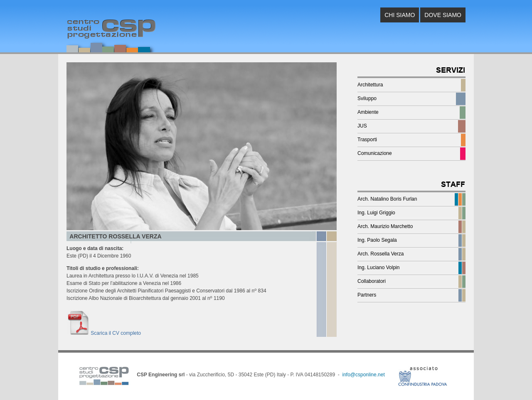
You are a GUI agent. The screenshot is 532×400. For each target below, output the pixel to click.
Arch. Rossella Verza (381, 254)
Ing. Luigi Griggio (376, 213)
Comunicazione (375, 153)
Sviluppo (367, 98)
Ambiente (368, 112)
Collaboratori (372, 281)
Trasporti (367, 140)
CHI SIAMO (400, 15)
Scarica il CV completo (104, 333)
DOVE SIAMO (443, 15)
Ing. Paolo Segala (377, 240)
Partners (367, 295)
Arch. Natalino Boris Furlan (387, 199)
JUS (362, 126)
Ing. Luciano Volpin (378, 267)
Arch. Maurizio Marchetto (385, 226)
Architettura (370, 85)
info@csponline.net (363, 375)
